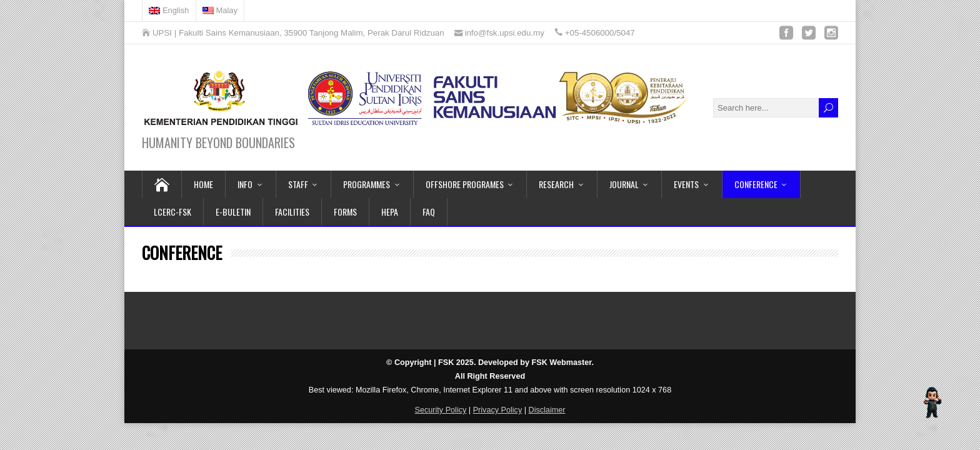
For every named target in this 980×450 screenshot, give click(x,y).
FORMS (345, 212)
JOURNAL (624, 184)
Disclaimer (547, 410)
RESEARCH (556, 184)
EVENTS (686, 184)
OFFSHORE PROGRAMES (465, 184)
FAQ (429, 212)
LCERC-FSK (172, 212)
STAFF (298, 184)
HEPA (390, 212)
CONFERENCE (756, 184)
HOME (203, 184)
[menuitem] (169, 11)
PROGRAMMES (367, 184)
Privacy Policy (498, 410)
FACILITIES (292, 212)
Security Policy (441, 410)
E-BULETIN (233, 212)
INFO (245, 184)
